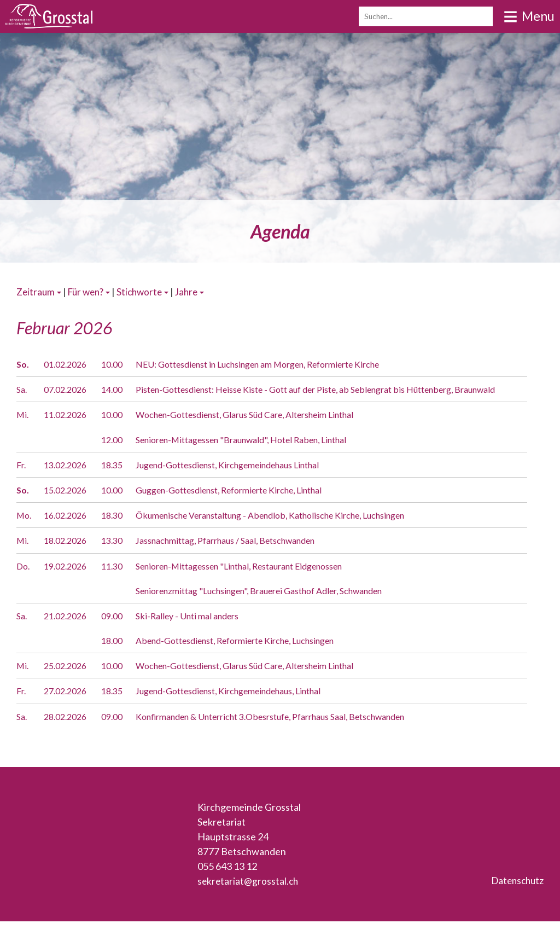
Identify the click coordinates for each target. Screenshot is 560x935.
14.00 (115, 389)
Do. (24, 579)
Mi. (23, 428)
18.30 (115, 529)
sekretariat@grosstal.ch (249, 895)
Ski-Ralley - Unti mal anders (195, 629)
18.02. (68, 554)
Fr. (22, 478)
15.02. (68, 503)
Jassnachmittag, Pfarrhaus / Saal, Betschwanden (241, 554)
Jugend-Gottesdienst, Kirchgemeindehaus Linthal (245, 478)
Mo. (25, 529)
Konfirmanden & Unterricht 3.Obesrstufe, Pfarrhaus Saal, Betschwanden (293, 730)
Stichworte (146, 292)
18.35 (115, 478)
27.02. (68, 705)
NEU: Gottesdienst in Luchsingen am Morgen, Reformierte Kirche (279, 364)
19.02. (68, 579)
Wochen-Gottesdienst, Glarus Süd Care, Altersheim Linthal (264, 428)
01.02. (68, 364)
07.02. (68, 389)
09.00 (115, 629)
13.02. (68, 478)
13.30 (115, 554)
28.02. (68, 730)
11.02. (68, 428)
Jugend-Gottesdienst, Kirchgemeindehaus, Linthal (246, 705)
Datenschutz (516, 895)
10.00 (115, 364)
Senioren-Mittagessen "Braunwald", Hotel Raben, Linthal (259, 453)
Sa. (22, 389)
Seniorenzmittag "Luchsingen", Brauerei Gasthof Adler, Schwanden (281, 604)
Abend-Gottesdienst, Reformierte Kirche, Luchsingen (253, 654)
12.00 (115, 453)
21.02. (68, 629)
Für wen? (89, 292)
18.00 (115, 654)
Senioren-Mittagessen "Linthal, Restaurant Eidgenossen (259, 579)
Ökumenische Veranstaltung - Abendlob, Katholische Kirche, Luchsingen (293, 529)
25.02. (68, 679)
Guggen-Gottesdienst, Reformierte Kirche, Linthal (246, 503)
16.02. (68, 529)
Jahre (195, 292)
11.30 (115, 579)
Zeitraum (36, 292)
